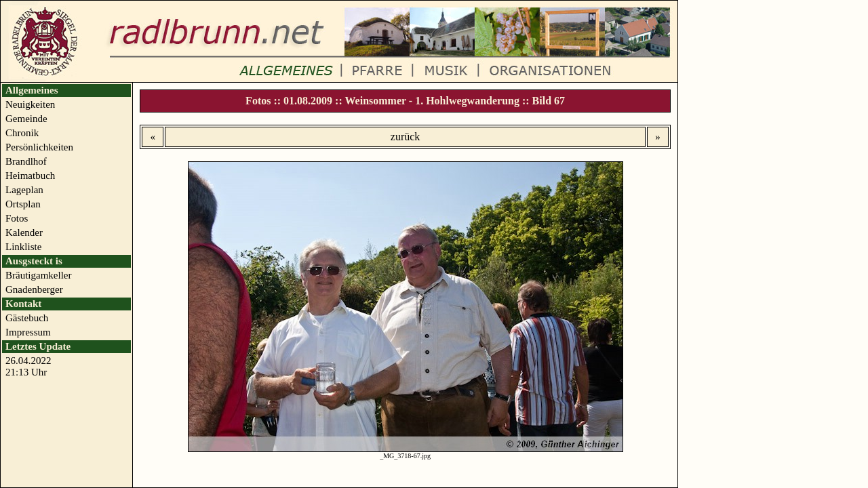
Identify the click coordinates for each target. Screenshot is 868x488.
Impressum (28, 332)
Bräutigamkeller (38, 275)
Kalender (24, 232)
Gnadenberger (34, 289)
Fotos (17, 218)
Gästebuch (27, 318)
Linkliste (23, 247)
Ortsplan (23, 204)
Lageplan (24, 190)
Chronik (22, 133)
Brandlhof (26, 161)
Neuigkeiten (30, 104)
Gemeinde (26, 119)
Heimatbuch (30, 176)
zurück (406, 137)
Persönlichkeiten (39, 147)
